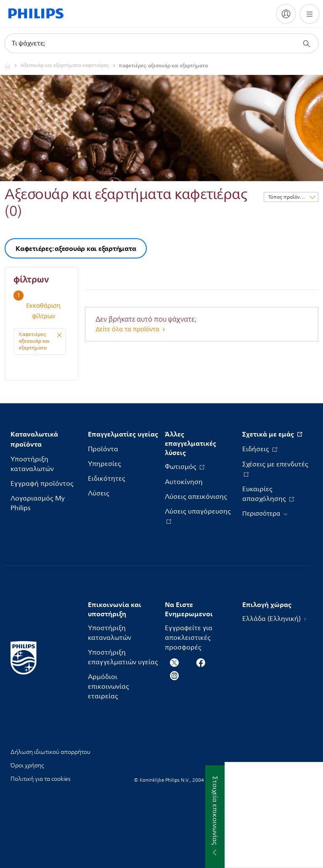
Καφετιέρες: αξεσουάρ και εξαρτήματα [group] (76, 248)
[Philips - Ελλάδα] (13, 66)
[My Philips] (286, 14)
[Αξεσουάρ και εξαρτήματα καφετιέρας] (70, 66)
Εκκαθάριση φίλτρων (43, 311)
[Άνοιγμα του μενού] (310, 14)
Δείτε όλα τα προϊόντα (128, 329)
